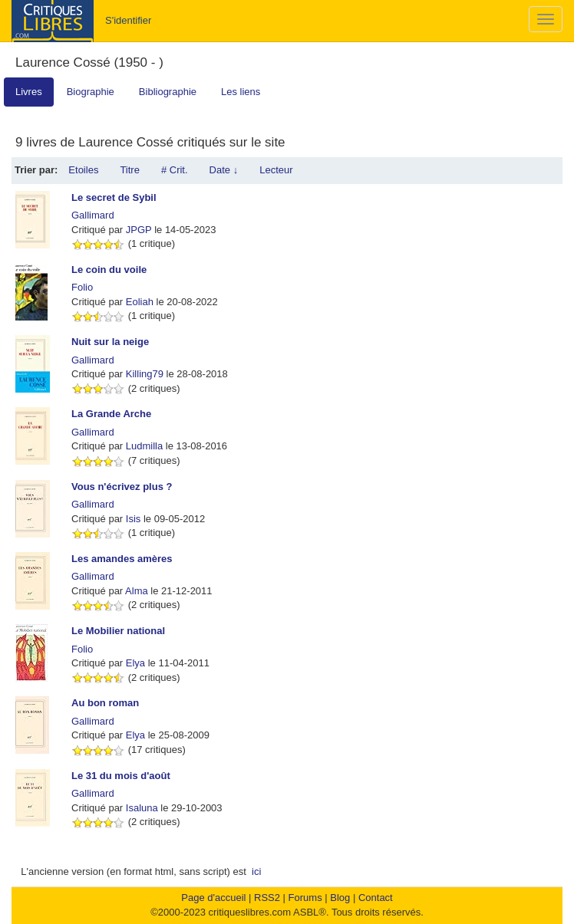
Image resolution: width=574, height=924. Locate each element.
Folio (82, 287)
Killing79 (145, 374)
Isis (134, 519)
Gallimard (93, 215)
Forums (305, 898)
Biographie (91, 92)
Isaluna (142, 808)
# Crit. (175, 170)
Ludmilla (144, 446)
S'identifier (128, 20)
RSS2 (267, 898)
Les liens (241, 92)
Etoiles (83, 170)
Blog (340, 898)
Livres (29, 92)
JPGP (139, 230)
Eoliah (140, 302)
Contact (376, 898)
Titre (130, 170)
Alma (137, 591)
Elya (135, 663)
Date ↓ (224, 170)
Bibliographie (168, 92)
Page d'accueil (213, 898)
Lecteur (276, 170)
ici (256, 871)
